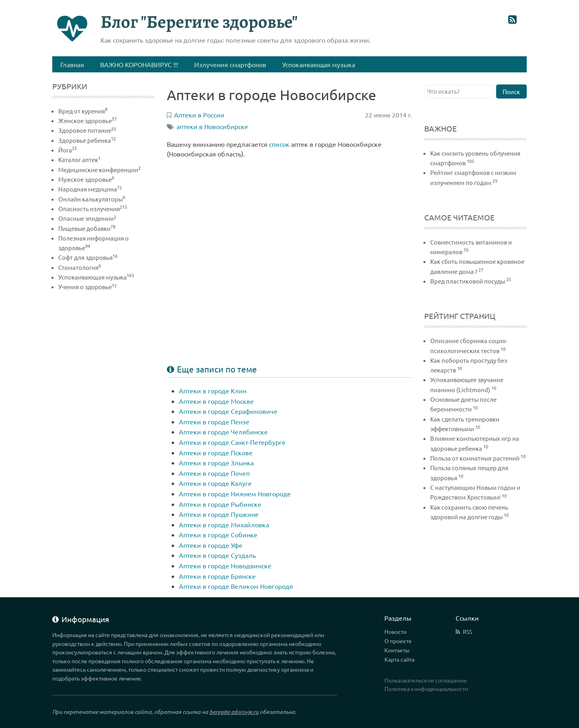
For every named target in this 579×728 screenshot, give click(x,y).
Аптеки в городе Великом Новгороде (236, 586)
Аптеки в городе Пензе (214, 422)
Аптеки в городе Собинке (218, 535)
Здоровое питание (87, 130)
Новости (395, 631)
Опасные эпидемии (87, 218)
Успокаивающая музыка (96, 277)
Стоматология (80, 267)
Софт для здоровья (88, 257)
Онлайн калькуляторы (92, 199)
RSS (467, 631)
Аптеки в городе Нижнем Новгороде (235, 494)
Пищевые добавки (87, 228)
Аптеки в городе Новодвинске (225, 566)
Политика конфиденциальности (426, 689)
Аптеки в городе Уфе (211, 545)
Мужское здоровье (86, 179)
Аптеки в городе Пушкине (219, 514)
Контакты (397, 650)
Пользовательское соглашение (426, 680)
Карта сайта (399, 659)
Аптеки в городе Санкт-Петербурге (232, 442)
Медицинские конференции (100, 170)
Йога (68, 150)
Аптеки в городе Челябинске (223, 432)
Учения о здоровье (87, 287)
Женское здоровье (87, 120)
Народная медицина (90, 189)
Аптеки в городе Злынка (216, 463)
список (279, 144)
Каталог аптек (79, 159)
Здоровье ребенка (87, 140)
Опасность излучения (93, 209)
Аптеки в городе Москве (216, 401)
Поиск (511, 92)
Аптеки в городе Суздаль (217, 555)
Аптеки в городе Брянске (217, 576)
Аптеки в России (199, 115)
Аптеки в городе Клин (213, 391)
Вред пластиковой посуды (468, 281)
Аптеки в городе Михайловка (224, 524)
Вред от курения (83, 111)
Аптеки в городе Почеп (214, 473)
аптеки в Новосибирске (212, 126)
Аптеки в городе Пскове (216, 452)
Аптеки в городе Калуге (215, 483)
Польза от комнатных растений (475, 458)
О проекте (398, 641)
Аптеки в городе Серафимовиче (228, 411)
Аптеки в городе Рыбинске (220, 504)
